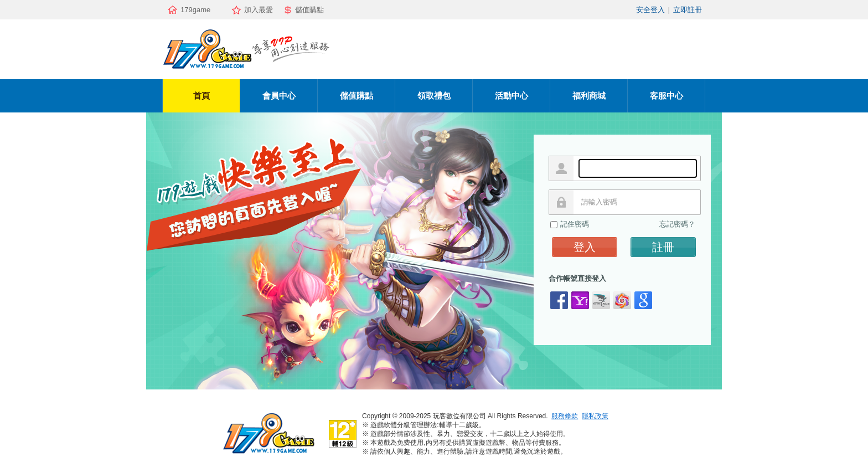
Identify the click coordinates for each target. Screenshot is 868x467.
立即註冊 (688, 10)
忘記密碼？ (677, 224)
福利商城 (589, 96)
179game (195, 10)
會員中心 (279, 96)
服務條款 (565, 416)
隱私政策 (595, 416)
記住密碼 (575, 224)
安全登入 (650, 10)
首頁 (201, 96)
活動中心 (512, 96)
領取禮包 (434, 96)
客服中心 (666, 96)
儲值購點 (309, 10)
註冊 (663, 247)
